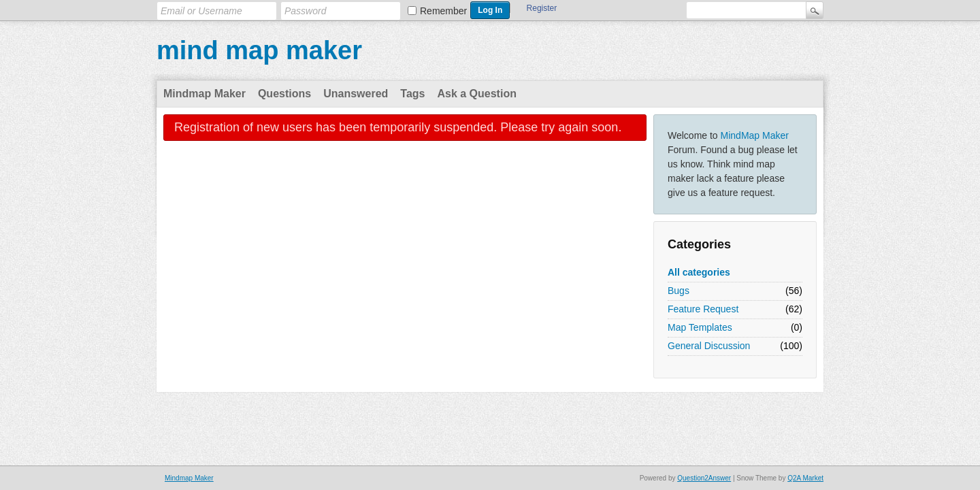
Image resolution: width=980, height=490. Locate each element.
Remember (443, 11)
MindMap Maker (755, 135)
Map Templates (700, 327)
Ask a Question (476, 94)
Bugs (679, 291)
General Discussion (709, 346)
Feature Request (703, 309)
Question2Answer (704, 478)
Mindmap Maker (205, 94)
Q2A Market (805, 478)
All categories (699, 272)
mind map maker (259, 50)
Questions (284, 94)
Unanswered (356, 94)
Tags (412, 94)
